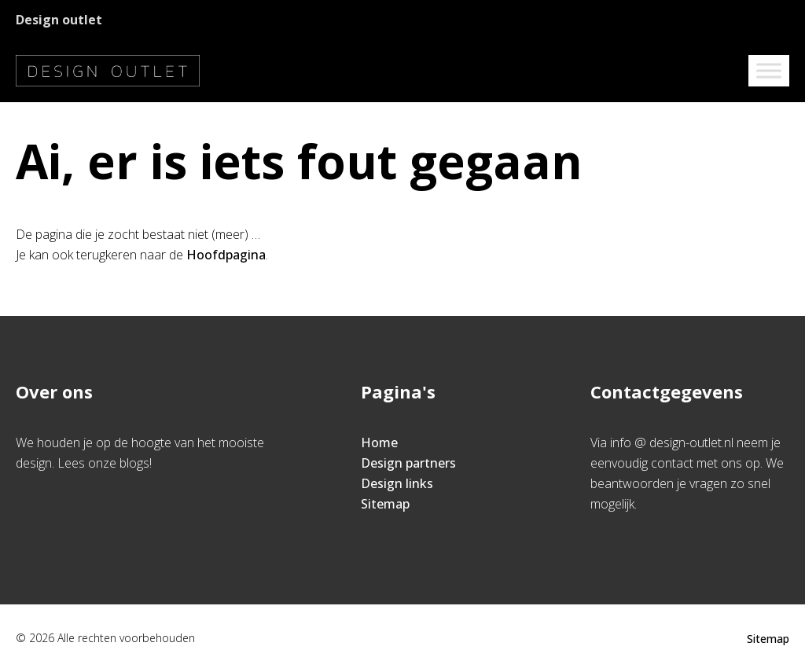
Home (379, 442)
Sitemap (385, 504)
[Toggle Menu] (769, 70)
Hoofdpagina (226, 255)
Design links (397, 483)
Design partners (408, 463)
